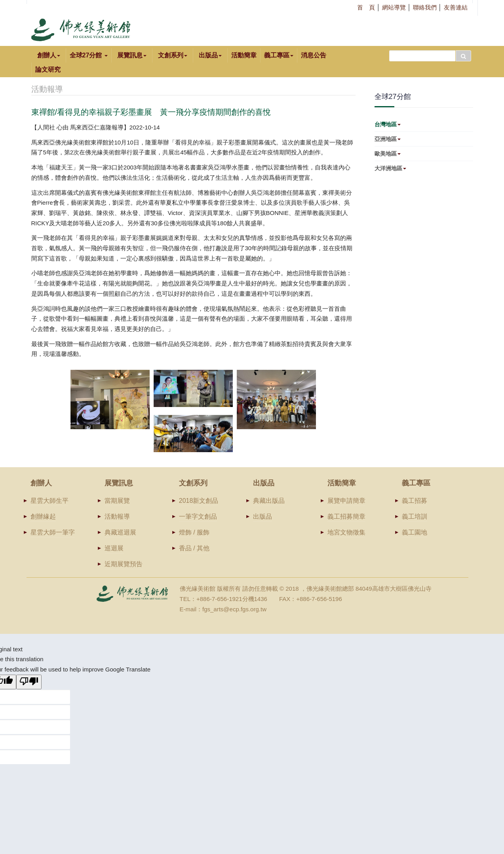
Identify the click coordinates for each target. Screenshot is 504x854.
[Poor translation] (29, 682)
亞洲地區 (388, 139)
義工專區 (279, 55)
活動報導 (117, 516)
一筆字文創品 (198, 516)
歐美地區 (388, 154)
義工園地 (415, 532)
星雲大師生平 (49, 501)
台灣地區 (388, 124)
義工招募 (415, 501)
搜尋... (389, 49)
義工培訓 (415, 516)
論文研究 (48, 69)
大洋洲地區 (390, 168)
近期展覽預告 (124, 564)
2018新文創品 (199, 501)
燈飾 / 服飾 (194, 532)
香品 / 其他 (194, 548)
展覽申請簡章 (346, 501)
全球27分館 (89, 55)
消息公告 (314, 55)
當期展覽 (117, 501)
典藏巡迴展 (120, 532)
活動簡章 (244, 55)
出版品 (262, 516)
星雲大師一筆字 (53, 532)
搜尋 (463, 56)
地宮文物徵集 (346, 532)
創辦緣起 (43, 516)
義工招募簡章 (346, 516)
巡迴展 (114, 548)
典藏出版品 (269, 501)
